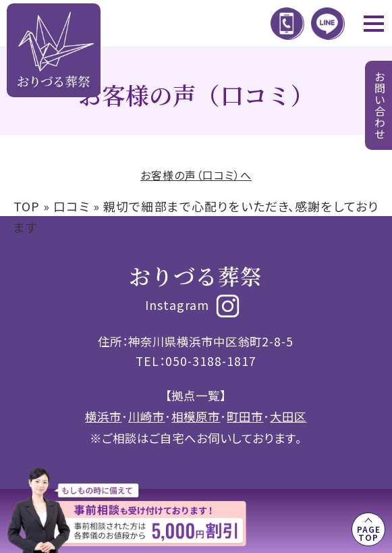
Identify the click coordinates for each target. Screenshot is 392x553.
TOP (27, 206)
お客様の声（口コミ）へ (196, 175)
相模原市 (196, 416)
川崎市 (146, 416)
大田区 (288, 416)
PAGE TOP (369, 533)
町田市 (245, 416)
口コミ (71, 206)
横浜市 (103, 416)
